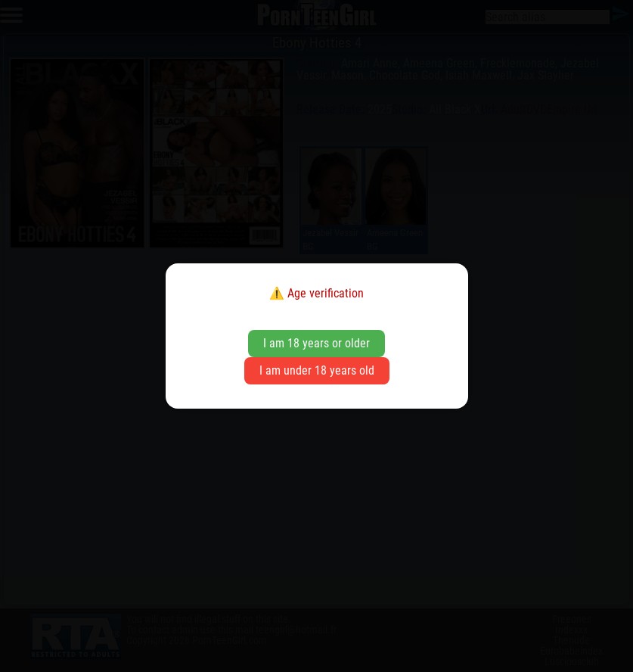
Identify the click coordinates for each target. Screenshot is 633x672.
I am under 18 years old (317, 370)
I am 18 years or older (316, 343)
